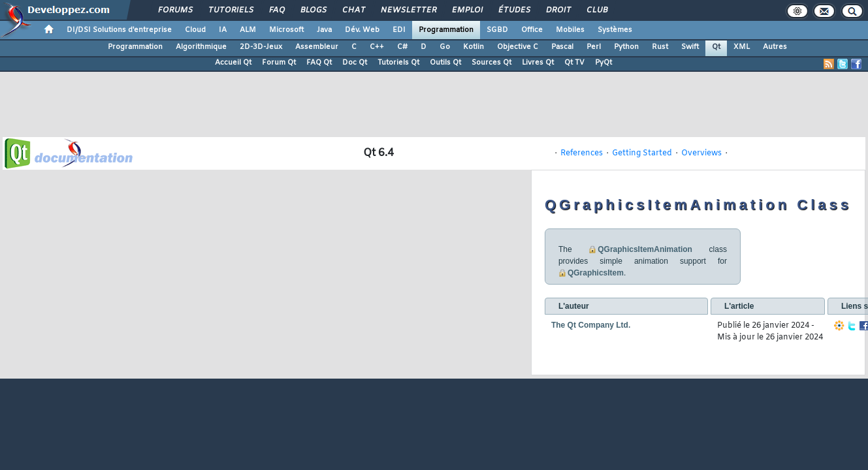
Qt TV (574, 63)
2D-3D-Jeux (261, 47)
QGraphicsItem (596, 273)
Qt (716, 47)
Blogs (313, 10)
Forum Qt (279, 63)
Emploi (467, 10)
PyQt (603, 63)
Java (324, 30)
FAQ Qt (319, 63)
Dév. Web (362, 30)
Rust (660, 47)
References (582, 153)
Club (596, 10)
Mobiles (570, 30)
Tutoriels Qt (398, 63)
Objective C (518, 47)
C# (402, 47)
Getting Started (642, 153)
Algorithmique (201, 47)
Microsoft (286, 30)
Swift (690, 47)
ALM (248, 30)
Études (514, 10)
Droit (558, 10)
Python (626, 47)
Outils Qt (445, 63)
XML (742, 47)
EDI (399, 30)
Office (532, 30)
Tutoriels (230, 10)
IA (223, 30)
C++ (377, 47)
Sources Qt (491, 63)
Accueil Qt (233, 63)
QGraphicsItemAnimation (645, 249)
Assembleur (317, 47)
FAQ (276, 10)
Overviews (701, 153)
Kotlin (474, 47)
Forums (175, 10)
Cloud (195, 30)
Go (445, 47)
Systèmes (615, 30)
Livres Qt (538, 63)
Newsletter (408, 10)
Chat (353, 10)
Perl (594, 47)
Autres (775, 47)
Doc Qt (355, 63)
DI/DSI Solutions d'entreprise (119, 30)
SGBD (497, 30)
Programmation (446, 30)
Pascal (562, 47)
